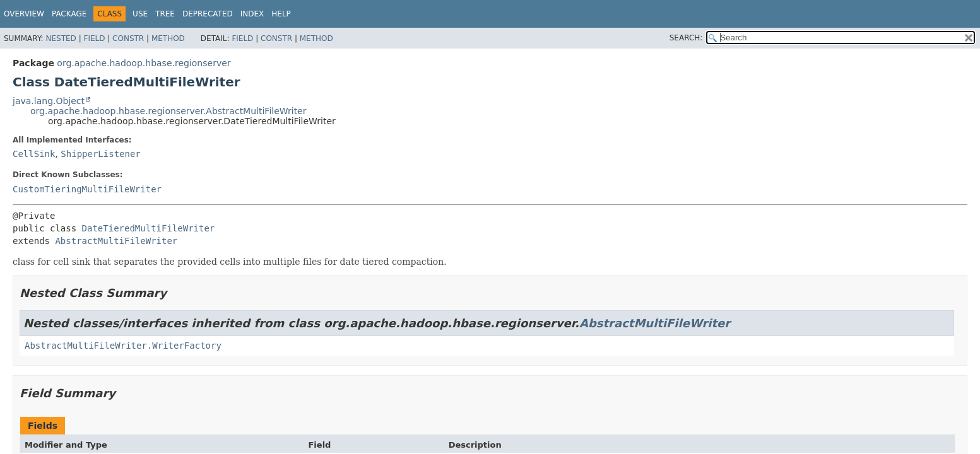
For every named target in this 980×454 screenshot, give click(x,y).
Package (69, 14)
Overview (24, 14)
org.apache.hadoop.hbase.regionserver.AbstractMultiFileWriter (168, 111)
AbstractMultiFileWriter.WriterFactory (123, 346)
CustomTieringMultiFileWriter (87, 189)
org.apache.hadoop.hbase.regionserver (144, 63)
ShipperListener (100, 154)
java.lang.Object (49, 101)
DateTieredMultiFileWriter (149, 228)
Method (168, 38)
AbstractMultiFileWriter (116, 241)
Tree (165, 14)
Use (140, 14)
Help (281, 14)
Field (94, 38)
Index (252, 14)
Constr (128, 38)
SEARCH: (686, 38)
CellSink (34, 154)
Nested (61, 38)
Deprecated (208, 14)
